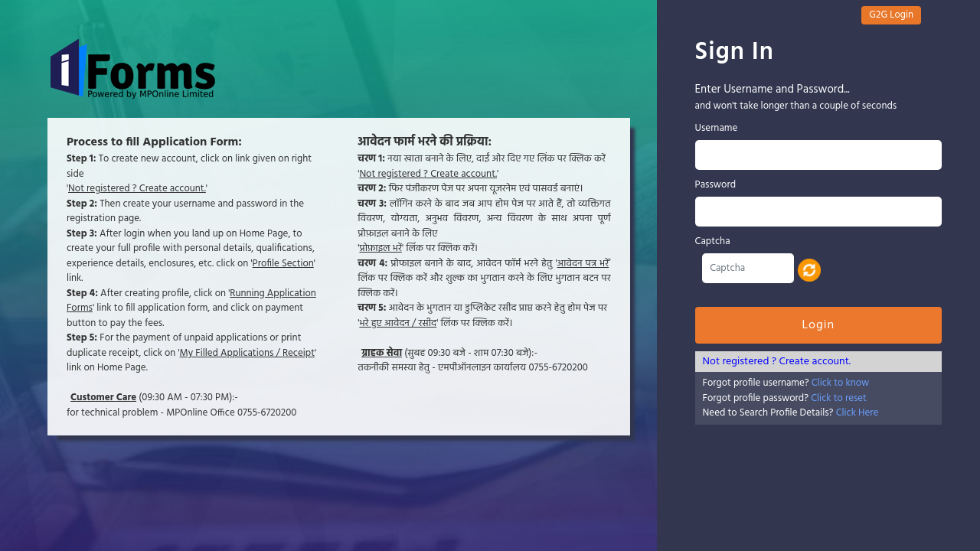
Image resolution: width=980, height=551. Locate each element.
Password (715, 185)
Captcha (713, 242)
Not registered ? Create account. (777, 362)
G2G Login (891, 15)
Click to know (841, 383)
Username (717, 129)
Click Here (857, 413)
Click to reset (839, 398)
